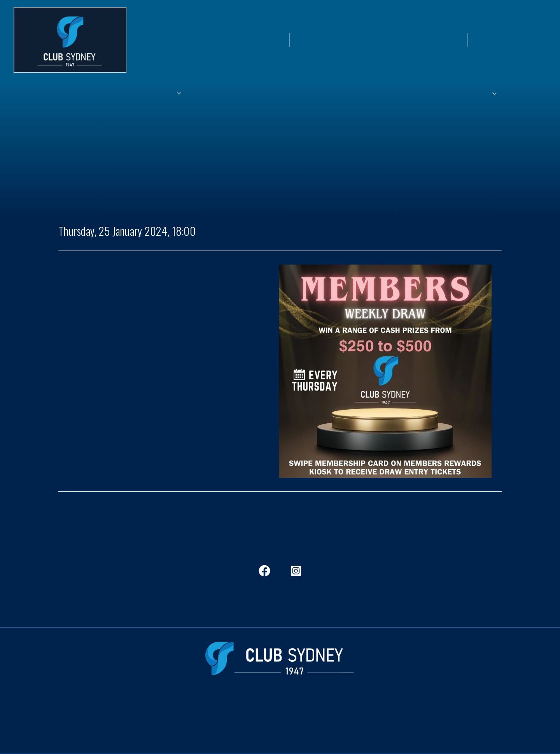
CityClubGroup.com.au (280, 740)
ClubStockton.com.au (280, 726)
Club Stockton (304, 710)
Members (131, 710)
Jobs (270, 710)
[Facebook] (264, 571)
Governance (410, 710)
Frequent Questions (359, 710)
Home (103, 710)
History (246, 710)
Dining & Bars (170, 710)
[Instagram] (296, 571)
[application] (238, 95)
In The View (212, 710)
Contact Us (450, 710)
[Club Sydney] (70, 39)
